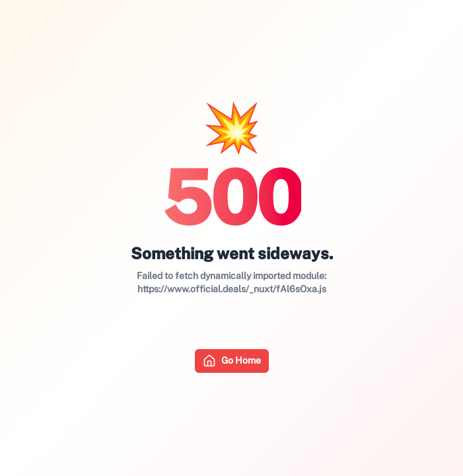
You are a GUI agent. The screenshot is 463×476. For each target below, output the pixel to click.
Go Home (232, 361)
